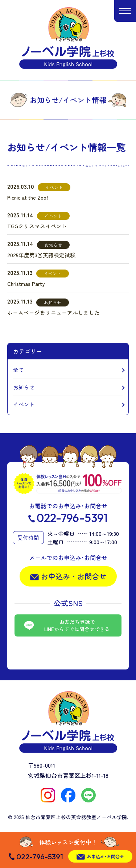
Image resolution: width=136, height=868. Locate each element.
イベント (24, 404)
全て (18, 370)
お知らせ (24, 387)
